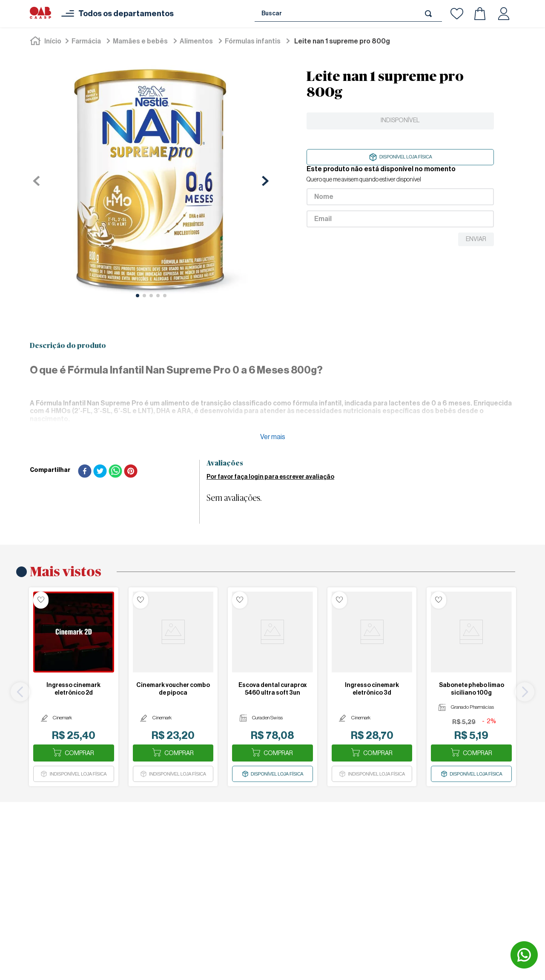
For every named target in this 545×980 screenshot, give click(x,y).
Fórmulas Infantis (253, 41)
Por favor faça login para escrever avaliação (270, 477)
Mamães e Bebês (140, 41)
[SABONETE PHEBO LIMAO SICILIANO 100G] (471, 687)
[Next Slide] (525, 692)
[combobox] (348, 14)
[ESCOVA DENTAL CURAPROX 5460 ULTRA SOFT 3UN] (272, 687)
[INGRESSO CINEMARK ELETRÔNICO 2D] (74, 687)
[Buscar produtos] (430, 13)
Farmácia (86, 41)
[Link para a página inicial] (46, 41)
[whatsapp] (115, 472)
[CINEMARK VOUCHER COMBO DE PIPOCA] (173, 687)
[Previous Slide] (20, 692)
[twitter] (100, 472)
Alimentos (196, 41)
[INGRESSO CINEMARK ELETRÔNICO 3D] (372, 687)
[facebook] (85, 472)
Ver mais (273, 437)
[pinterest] (131, 472)
